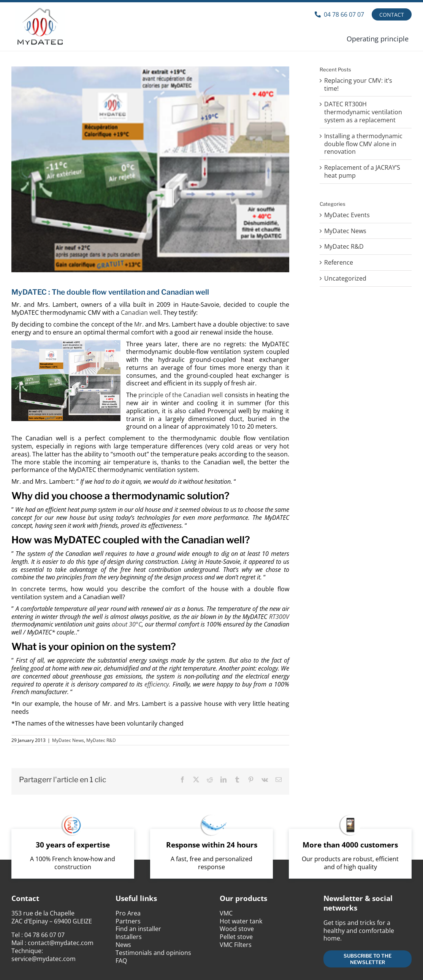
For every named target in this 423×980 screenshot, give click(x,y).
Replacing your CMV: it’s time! (358, 84)
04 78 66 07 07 (44, 935)
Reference (339, 263)
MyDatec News (68, 740)
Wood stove (237, 929)
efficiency (157, 684)
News (123, 945)
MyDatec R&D (101, 740)
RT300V (279, 617)
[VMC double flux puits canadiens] (150, 169)
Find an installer (138, 929)
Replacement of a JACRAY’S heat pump (362, 171)
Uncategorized (345, 279)
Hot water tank (241, 921)
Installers (129, 937)
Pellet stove (236, 937)
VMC (226, 913)
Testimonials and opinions (153, 953)
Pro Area (128, 913)
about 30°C (127, 624)
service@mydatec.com (44, 959)
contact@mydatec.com (61, 943)
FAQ (121, 961)
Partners (128, 921)
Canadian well (141, 312)
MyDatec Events (347, 215)
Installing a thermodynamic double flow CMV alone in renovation (363, 144)
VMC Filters (236, 945)
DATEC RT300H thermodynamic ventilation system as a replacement (363, 112)
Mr (138, 324)
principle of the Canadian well (180, 395)
